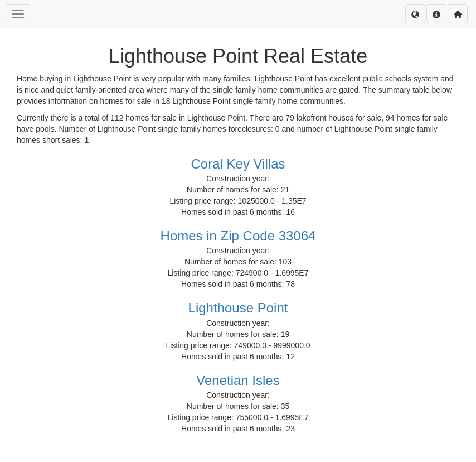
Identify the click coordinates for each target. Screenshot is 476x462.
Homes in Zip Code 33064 (238, 236)
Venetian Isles (238, 380)
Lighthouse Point (238, 308)
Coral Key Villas (238, 164)
